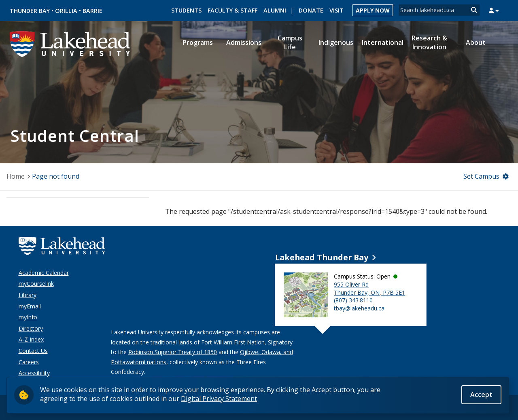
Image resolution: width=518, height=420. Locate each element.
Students (186, 10)
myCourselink (36, 284)
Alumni (275, 10)
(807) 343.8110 (353, 300)
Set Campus (481, 176)
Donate (311, 10)
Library (28, 295)
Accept (481, 395)
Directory (31, 328)
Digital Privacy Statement (219, 399)
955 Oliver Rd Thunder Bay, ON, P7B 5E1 (369, 288)
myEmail (30, 306)
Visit (336, 10)
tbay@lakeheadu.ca (359, 308)
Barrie (92, 11)
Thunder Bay (30, 11)
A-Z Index (31, 339)
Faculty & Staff (232, 10)
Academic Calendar (44, 273)
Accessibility (34, 373)
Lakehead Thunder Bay (322, 257)
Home (16, 176)
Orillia (66, 11)
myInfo (28, 317)
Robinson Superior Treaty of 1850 (173, 352)
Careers (29, 362)
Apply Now (373, 10)
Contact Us (33, 351)
